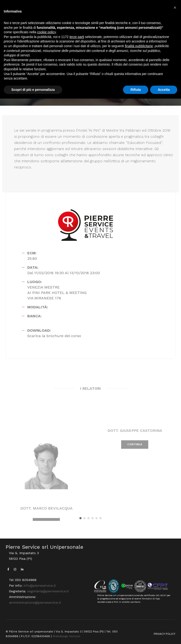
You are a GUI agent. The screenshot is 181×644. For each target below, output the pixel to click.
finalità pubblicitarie (139, 46)
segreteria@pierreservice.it (48, 591)
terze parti (77, 37)
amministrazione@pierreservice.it (35, 602)
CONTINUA (135, 451)
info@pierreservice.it (40, 585)
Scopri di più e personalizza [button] (33, 90)
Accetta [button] (164, 90)
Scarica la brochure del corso (54, 336)
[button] (80, 518)
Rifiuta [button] (136, 90)
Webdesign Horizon (66, 636)
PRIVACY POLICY (165, 634)
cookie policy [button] (47, 32)
